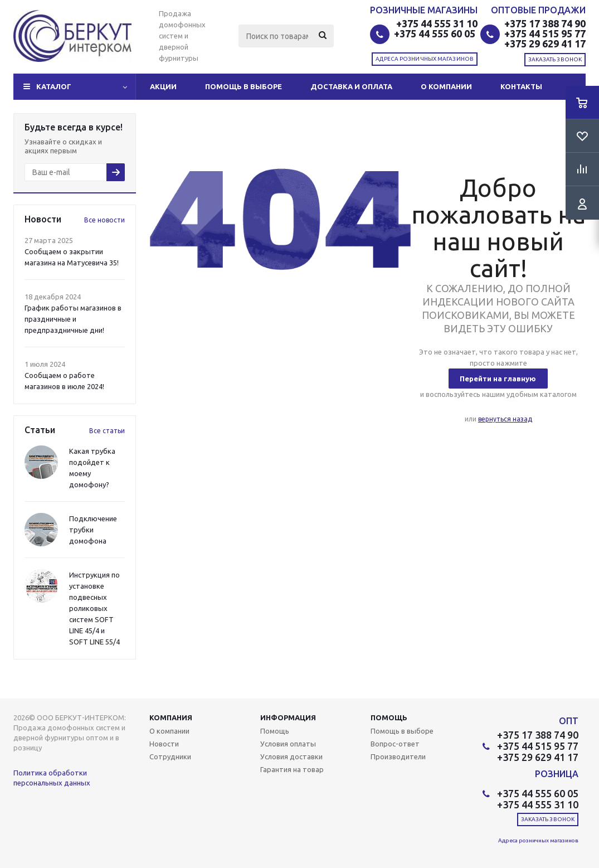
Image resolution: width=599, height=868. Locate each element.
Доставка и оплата (351, 86)
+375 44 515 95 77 (545, 33)
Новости (164, 744)
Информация (288, 717)
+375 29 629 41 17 (545, 43)
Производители (398, 757)
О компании (446, 86)
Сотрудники (170, 757)
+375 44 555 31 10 (437, 23)
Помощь (389, 717)
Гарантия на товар (292, 769)
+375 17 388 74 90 (545, 23)
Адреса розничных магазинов (425, 59)
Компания (171, 717)
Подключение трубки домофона (93, 530)
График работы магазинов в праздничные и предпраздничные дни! (73, 319)
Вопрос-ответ (395, 744)
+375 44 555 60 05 (436, 33)
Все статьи (107, 431)
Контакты (521, 86)
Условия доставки (291, 757)
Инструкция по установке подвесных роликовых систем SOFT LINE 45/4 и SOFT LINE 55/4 (94, 608)
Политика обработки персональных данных (52, 778)
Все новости (104, 220)
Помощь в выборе (244, 86)
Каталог (54, 86)
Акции (163, 86)
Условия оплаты (288, 744)
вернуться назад (505, 419)
